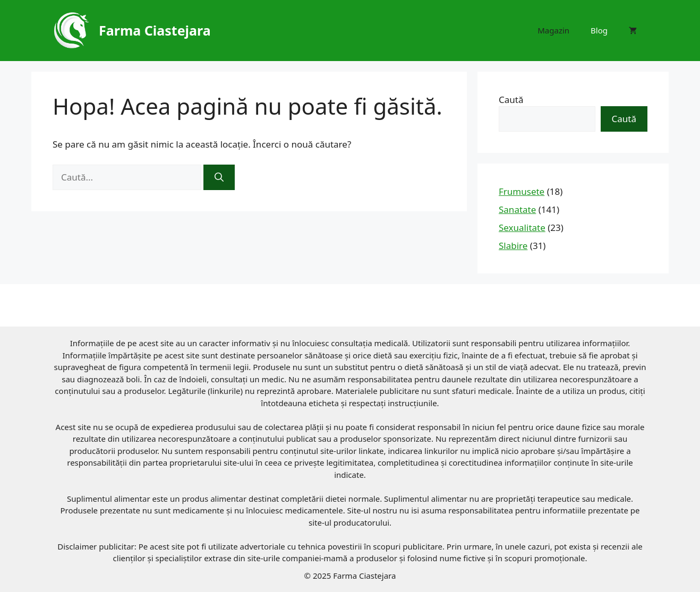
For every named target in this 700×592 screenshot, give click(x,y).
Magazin (553, 30)
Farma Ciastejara (155, 30)
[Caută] (219, 177)
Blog (599, 30)
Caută (511, 100)
